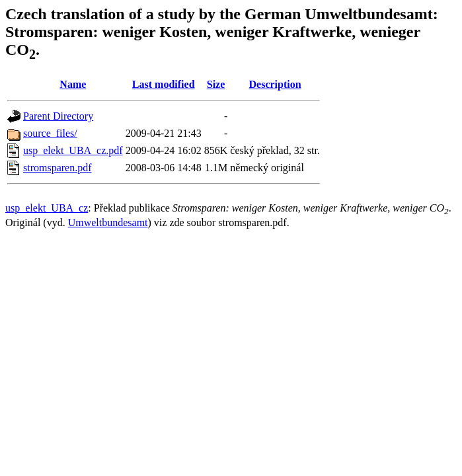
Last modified (164, 84)
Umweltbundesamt (108, 222)
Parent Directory (58, 116)
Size (216, 84)
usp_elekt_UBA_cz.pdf (73, 150)
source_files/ (50, 133)
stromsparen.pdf (58, 168)
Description (275, 84)
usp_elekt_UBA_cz (47, 208)
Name (73, 84)
